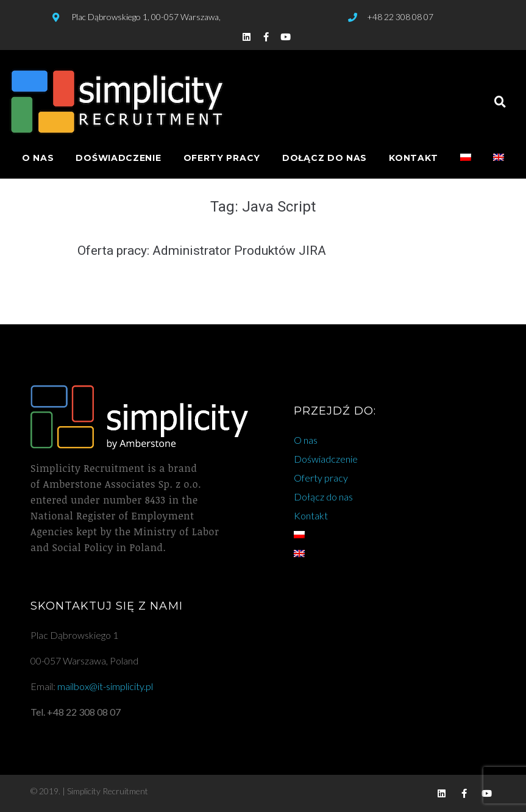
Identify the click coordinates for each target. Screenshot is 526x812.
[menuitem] (466, 158)
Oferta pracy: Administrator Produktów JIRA (202, 251)
